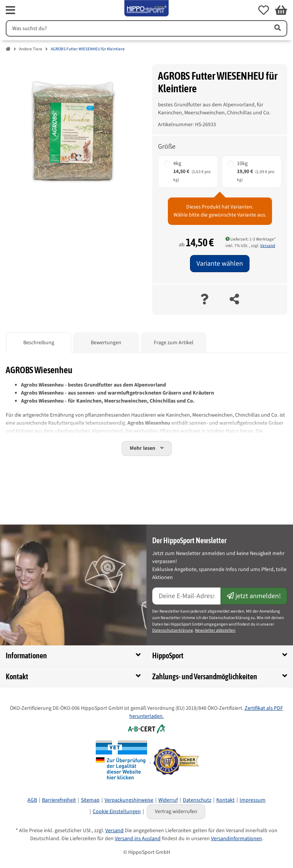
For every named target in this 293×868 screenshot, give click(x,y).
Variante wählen (220, 264)
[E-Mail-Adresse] (187, 596)
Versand (268, 246)
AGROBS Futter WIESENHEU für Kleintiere (88, 49)
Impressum (253, 800)
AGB (32, 800)
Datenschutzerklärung (173, 630)
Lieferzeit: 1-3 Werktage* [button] (251, 239)
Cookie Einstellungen (117, 812)
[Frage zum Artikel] (204, 300)
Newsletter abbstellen (215, 630)
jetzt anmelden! (254, 596)
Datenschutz (197, 800)
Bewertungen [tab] (106, 343)
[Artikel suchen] (277, 28)
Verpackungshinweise (129, 800)
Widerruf (168, 800)
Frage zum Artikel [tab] (174, 343)
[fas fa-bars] (10, 10)
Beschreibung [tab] (39, 343)
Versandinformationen (237, 839)
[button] (264, 10)
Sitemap (90, 800)
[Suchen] (136, 28)
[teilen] (234, 300)
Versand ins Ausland (138, 839)
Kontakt (225, 800)
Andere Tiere (31, 49)
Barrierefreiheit (59, 800)
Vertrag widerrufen (176, 812)
